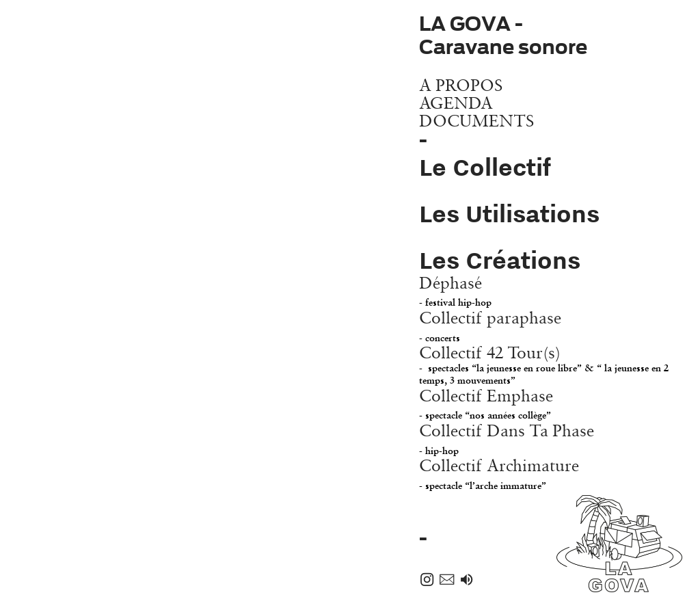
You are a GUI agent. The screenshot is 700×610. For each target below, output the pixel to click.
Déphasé (455, 291)
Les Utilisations (509, 213)
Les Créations (500, 260)
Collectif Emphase (486, 403)
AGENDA (456, 103)
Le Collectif (485, 167)
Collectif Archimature (499, 473)
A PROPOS (461, 85)
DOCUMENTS (476, 120)
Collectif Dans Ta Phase (507, 438)
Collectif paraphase (490, 326)
